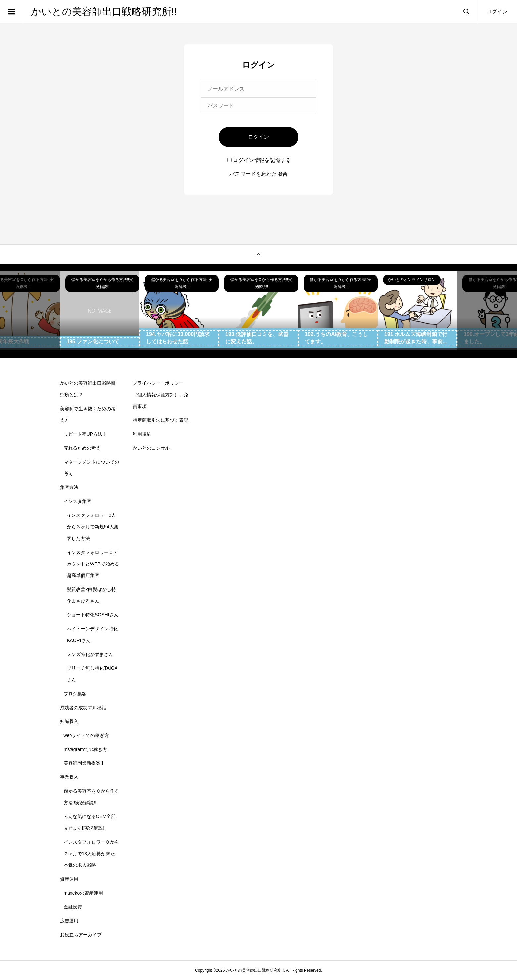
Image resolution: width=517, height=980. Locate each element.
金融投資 (73, 907)
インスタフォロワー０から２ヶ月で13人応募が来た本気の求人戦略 (91, 854)
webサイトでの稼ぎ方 (86, 735)
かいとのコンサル (151, 448)
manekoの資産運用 (83, 893)
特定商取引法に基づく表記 (161, 420)
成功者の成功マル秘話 (83, 708)
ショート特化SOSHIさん (93, 615)
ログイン (497, 11)
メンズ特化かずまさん (90, 654)
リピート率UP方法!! (84, 434)
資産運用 (69, 879)
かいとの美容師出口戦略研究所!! (104, 11)
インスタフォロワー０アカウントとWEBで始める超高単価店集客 (93, 564)
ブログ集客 (75, 694)
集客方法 (69, 487)
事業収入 (69, 777)
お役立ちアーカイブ (81, 935)
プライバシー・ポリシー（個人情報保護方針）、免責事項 (161, 395)
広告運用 (69, 921)
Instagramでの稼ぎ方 (85, 749)
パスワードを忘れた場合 (258, 174)
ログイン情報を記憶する (259, 160)
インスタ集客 (77, 501)
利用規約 (142, 434)
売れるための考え (82, 448)
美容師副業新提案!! (83, 763)
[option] (100, 311)
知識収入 (69, 721)
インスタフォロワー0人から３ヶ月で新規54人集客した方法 (93, 527)
